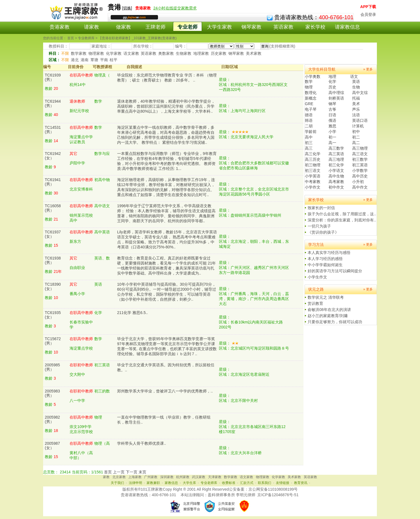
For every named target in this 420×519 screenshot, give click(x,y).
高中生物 (336, 176)
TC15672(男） (53, 341)
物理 (309, 87)
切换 (127, 8)
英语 (356, 81)
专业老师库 (209, 483)
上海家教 (135, 477)
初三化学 (336, 165)
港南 (85, 60)
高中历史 (360, 176)
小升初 (358, 182)
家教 (106, 477)
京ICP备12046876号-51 (278, 495)
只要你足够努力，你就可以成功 (335, 322)
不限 (65, 53)
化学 (332, 81)
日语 (332, 115)
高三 (309, 148)
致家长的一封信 (321, 208)
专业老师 (187, 27)
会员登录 (368, 14)
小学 (332, 132)
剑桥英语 (336, 98)
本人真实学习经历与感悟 (329, 253)
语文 (354, 76)
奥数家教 (166, 53)
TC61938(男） (53, 260)
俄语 (332, 120)
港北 (75, 60)
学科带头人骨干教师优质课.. (142, 443)
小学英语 (313, 176)
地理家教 (201, 53)
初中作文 (336, 187)
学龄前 (311, 132)
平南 (104, 60)
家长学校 (315, 27)
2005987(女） (52, 446)
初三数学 (360, 159)
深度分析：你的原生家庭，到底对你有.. (342, 220)
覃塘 (94, 60)
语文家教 (131, 53)
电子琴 (311, 109)
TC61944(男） (53, 103)
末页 (142, 472)
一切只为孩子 (319, 226)
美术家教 (254, 53)
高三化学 (313, 154)
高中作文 (360, 187)
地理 (332, 76)
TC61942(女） (53, 156)
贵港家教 (60, 27)
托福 (356, 98)
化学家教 (114, 53)
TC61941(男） (53, 182)
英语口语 (360, 120)
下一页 (132, 472)
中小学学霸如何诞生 (325, 265)
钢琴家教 (251, 27)
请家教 (92, 27)
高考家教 (336, 182)
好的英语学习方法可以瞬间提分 (335, 271)
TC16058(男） (53, 208)
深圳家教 (167, 477)
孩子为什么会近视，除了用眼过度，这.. (342, 214)
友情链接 (283, 483)
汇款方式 (247, 483)
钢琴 (332, 104)
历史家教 (219, 53)
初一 (332, 137)
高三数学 (336, 148)
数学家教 (79, 53)
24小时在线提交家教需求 (175, 8)
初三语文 (313, 170)
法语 (356, 115)
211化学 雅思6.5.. (133, 313)
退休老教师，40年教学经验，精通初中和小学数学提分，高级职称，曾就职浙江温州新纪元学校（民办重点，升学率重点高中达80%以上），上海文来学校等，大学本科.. (166, 106)
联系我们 (265, 483)
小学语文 (336, 170)
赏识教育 (315, 303)
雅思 (332, 126)
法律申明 (135, 483)
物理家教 (96, 53)
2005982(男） (52, 419)
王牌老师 (155, 27)
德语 (309, 115)
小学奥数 (313, 76)
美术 (356, 104)
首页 (108, 472)
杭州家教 (183, 477)
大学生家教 (219, 27)
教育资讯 (301, 483)
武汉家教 (199, 477)
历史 (332, 87)
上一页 (119, 472)
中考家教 (313, 182)
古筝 (332, 109)
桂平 (113, 60)
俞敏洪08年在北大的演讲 (329, 310)
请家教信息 (347, 27)
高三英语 (336, 154)
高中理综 (336, 93)
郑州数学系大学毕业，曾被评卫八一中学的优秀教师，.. (165, 391)
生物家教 (184, 53)
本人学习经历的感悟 (325, 259)
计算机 (358, 126)
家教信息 (171, 483)
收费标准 (229, 483)
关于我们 (117, 483)
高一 (332, 143)
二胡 (309, 126)
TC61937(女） (53, 234)
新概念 (311, 98)
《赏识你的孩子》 (323, 232)
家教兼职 (153, 483)
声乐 (356, 109)
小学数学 (360, 170)
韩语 (309, 120)
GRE (309, 104)
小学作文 (313, 187)
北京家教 (119, 477)
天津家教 (215, 477)
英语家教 (283, 27)
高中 (309, 137)
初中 (356, 132)
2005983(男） (52, 393)
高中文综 (360, 93)
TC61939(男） (53, 77)
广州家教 (151, 477)
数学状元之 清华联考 (326, 297)
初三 (309, 143)
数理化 (311, 93)
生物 (356, 87)
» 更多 (368, 69)
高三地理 (336, 159)
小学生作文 (317, 277)
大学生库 (189, 483)
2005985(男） (52, 367)
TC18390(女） (53, 286)
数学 (309, 81)
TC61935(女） (53, 315)
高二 (356, 143)
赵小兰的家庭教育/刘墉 (328, 316)
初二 (356, 137)
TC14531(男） (53, 130)
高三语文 (360, 154)
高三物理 (360, 148)
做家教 (123, 27)
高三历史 (313, 159)
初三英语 (360, 165)
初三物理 (313, 165)
